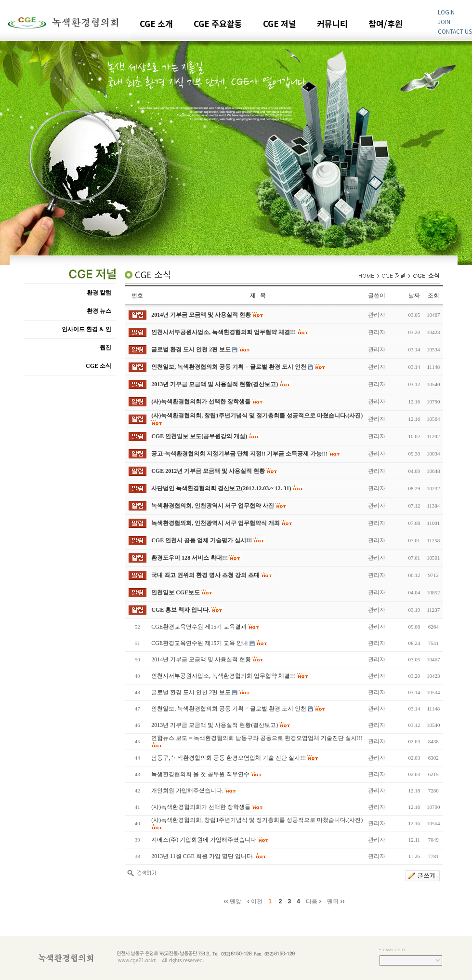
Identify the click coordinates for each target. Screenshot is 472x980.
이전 (255, 901)
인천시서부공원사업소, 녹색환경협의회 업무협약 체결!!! (223, 676)
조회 (433, 295)
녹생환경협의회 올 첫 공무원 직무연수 (200, 774)
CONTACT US (455, 31)
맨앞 (232, 901)
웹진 (105, 348)
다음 (314, 901)
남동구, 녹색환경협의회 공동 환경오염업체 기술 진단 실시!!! (229, 758)
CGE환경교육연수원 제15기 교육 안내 (200, 643)
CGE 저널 (280, 24)
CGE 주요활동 (218, 24)
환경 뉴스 (99, 311)
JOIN (444, 21)
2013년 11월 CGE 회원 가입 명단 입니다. (203, 856)
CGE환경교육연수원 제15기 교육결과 (199, 627)
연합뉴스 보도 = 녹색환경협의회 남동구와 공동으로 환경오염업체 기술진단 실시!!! (257, 738)
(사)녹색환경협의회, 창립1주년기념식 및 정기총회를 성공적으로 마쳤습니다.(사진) (257, 820)
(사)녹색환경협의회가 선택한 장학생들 (201, 807)
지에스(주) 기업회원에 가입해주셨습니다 (204, 840)
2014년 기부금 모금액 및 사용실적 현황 (201, 659)
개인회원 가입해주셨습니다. (187, 791)
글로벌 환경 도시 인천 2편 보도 (191, 692)
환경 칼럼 (99, 293)
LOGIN (446, 12)
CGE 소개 (156, 24)
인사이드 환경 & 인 (86, 329)
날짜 (414, 295)
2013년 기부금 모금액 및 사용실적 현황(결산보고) (215, 725)
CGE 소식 (98, 366)
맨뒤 (336, 901)
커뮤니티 (332, 24)
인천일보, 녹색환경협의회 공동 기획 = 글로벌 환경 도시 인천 (229, 709)
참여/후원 (386, 24)
